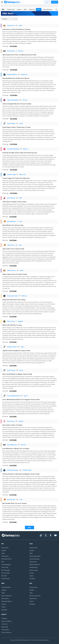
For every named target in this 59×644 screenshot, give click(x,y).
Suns (21, 221)
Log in (47, 2)
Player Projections (7, 596)
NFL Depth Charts (7, 559)
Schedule (32, 579)
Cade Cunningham (13, 100)
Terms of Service (6, 632)
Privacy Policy (5, 630)
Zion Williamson (12, 445)
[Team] (9, 19)
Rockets (21, 421)
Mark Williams (11, 221)
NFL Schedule (5, 573)
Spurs (21, 124)
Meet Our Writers (7, 621)
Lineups (32, 573)
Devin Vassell (11, 370)
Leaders (19, 10)
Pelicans (21, 51)
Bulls (21, 198)
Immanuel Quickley (13, 149)
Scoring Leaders (6, 587)
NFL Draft (4, 576)
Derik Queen (11, 51)
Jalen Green (11, 245)
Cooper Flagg (11, 174)
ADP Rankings (33, 567)
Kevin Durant (11, 421)
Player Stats (5, 548)
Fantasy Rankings (34, 559)
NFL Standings (6, 570)
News (39, 10)
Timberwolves (27, 470)
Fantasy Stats (11, 10)
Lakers (21, 26)
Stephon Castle (12, 347)
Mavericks (24, 74)
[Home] (12, 2)
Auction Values (34, 570)
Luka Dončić (11, 26)
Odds (25, 10)
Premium (55, 2)
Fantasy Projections (35, 556)
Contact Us (5, 624)
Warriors (24, 296)
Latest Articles (6, 579)
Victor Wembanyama (14, 396)
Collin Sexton (11, 198)
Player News (5, 556)
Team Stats (5, 567)
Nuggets (21, 321)
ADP (3, 562)
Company (4, 618)
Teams (32, 576)
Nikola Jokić (11, 321)
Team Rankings (6, 565)
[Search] (31, 6)
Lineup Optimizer (47, 10)
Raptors (26, 149)
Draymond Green (12, 296)
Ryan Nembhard (12, 74)
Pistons (25, 100)
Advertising (5, 627)
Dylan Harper (11, 124)
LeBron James (11, 270)
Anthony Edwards (13, 470)
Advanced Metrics (35, 565)
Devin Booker (11, 500)
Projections (32, 10)
